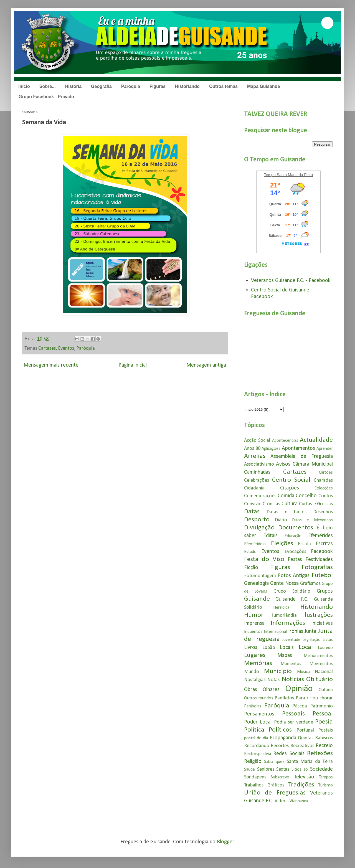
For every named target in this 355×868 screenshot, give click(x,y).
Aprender (325, 449)
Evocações (295, 552)
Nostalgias (255, 680)
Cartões (326, 473)
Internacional (275, 632)
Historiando (187, 86)
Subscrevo (280, 777)
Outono (326, 690)
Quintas (306, 738)
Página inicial (133, 365)
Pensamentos (259, 714)
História (73, 86)
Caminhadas (257, 472)
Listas (328, 640)
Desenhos (323, 512)
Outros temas (223, 86)
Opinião (299, 689)
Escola (304, 544)
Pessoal (323, 714)
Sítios (296, 770)
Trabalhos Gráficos (264, 785)
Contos (326, 496)
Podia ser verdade (294, 722)
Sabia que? (274, 762)
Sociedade (321, 769)
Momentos (291, 664)
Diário (281, 520)
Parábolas (253, 706)
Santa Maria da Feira (310, 762)
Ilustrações (318, 615)
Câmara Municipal (313, 464)
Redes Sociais (289, 754)
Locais (287, 648)
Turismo (326, 785)
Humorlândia (283, 616)
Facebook (322, 552)
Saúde (249, 770)
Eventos (66, 348)
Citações (290, 488)
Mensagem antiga (206, 365)
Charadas (323, 480)
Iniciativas (322, 623)
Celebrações (257, 480)
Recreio (324, 746)
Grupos (325, 591)
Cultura (290, 504)
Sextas (283, 769)
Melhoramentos (318, 656)
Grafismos (310, 584)
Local (306, 647)
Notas (273, 680)
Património (321, 706)
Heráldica (281, 608)
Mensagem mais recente (51, 365)
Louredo (325, 648)
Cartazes (47, 348)
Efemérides (320, 536)
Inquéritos (253, 632)
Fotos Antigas (294, 576)
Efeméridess (255, 544)
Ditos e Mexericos (312, 520)
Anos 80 (252, 449)
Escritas (324, 544)
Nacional (324, 672)
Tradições (301, 785)
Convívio (253, 504)
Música (303, 672)
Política (254, 730)
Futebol (322, 575)
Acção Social (257, 441)
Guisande (257, 599)
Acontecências (285, 441)
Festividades (319, 560)
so (306, 770)
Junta (310, 631)
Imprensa (254, 623)
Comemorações (260, 496)
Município (278, 671)
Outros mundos (259, 698)
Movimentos (321, 664)
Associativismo (259, 464)
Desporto (257, 520)
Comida (286, 496)
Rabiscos (324, 738)
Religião (253, 762)
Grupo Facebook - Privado (46, 97)
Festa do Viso (264, 559)
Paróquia (131, 86)
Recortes (280, 746)
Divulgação (259, 528)
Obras (251, 690)
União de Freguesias (275, 793)
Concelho (306, 496)
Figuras (158, 86)
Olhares (271, 690)
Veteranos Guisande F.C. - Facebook (291, 281)
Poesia (324, 722)
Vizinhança (299, 801)
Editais (270, 536)
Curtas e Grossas (316, 504)
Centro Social (291, 480)
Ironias (296, 631)
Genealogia (256, 583)
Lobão (269, 648)
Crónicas (271, 504)
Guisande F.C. (292, 599)
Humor (254, 615)
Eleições (282, 544)
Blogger (225, 842)
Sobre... (48, 86)
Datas (252, 512)
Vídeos (282, 801)
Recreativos (302, 746)
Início (24, 86)
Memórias (258, 663)
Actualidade (316, 440)
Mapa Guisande (263, 86)
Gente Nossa (284, 583)
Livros (251, 648)
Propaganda (283, 738)
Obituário (319, 679)
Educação (293, 536)
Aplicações (271, 449)
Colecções (324, 488)
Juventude (291, 640)
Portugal (305, 730)
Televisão (304, 777)
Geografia (101, 86)
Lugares (255, 655)
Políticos (280, 730)
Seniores (266, 769)
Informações (288, 623)
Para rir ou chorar (314, 698)
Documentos (296, 528)
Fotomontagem (260, 576)
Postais (325, 730)
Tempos (326, 777)
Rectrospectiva (258, 754)
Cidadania (254, 488)
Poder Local (258, 722)
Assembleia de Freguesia (302, 456)
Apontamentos (298, 448)
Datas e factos (287, 512)
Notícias (293, 679)
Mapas (285, 656)
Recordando (257, 746)
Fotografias (317, 567)
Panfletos (284, 698)
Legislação (311, 640)
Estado (250, 552)
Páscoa (300, 706)
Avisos (283, 464)
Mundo (252, 672)
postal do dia (256, 738)
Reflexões (320, 753)
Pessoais (293, 714)
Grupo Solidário (292, 591)
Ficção (251, 568)
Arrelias (255, 456)
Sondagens (255, 777)
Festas (295, 560)
